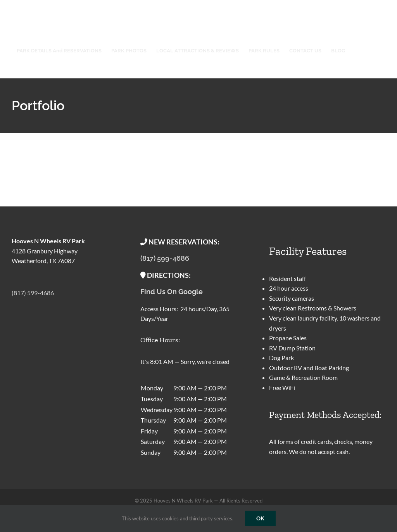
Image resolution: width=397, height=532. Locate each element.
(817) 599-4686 (33, 293)
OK (260, 518)
